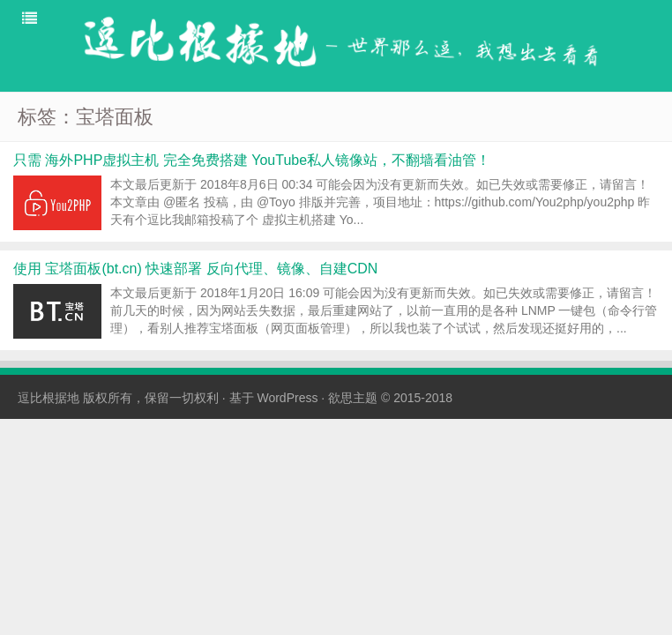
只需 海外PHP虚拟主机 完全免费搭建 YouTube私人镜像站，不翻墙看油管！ (252, 160)
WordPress (287, 398)
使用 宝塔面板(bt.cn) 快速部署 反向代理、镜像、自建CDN (195, 269)
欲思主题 (353, 398)
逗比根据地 (49, 398)
